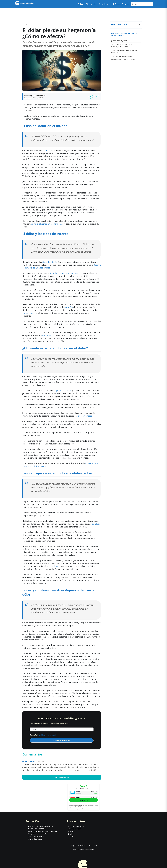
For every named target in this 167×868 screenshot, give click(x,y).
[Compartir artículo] (91, 97)
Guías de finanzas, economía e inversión (43, 831)
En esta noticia (119, 24)
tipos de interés (50, 262)
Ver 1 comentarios (62, 777)
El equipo (71, 831)
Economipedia (89, 849)
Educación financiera (36, 836)
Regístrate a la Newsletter (38, 834)
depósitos (47, 335)
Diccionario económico (37, 829)
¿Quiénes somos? (74, 829)
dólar (48, 150)
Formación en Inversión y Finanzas (41, 826)
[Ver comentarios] (96, 97)
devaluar (96, 524)
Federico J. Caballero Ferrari (35, 96)
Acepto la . (44, 735)
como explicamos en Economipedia (47, 224)
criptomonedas (85, 416)
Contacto (71, 837)
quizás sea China (63, 391)
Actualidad (26, 25)
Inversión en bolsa (36, 839)
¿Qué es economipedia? (76, 826)
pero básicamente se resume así (65, 273)
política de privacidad (48, 735)
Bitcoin (57, 566)
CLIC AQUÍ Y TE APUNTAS (62, 740)
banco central (29, 313)
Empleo (71, 834)
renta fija (68, 307)
